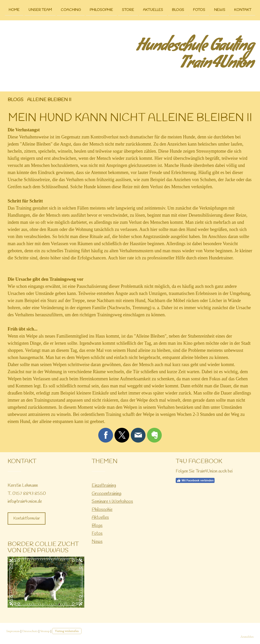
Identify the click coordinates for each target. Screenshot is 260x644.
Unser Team (40, 10)
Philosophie (101, 10)
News (220, 10)
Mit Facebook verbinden (195, 480)
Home (14, 10)
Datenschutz (30, 631)
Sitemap (45, 631)
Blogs (178, 10)
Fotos (199, 10)
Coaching (71, 10)
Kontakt (243, 10)
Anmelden (247, 637)
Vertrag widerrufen (67, 631)
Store (128, 10)
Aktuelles (153, 10)
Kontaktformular (27, 518)
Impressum (13, 631)
